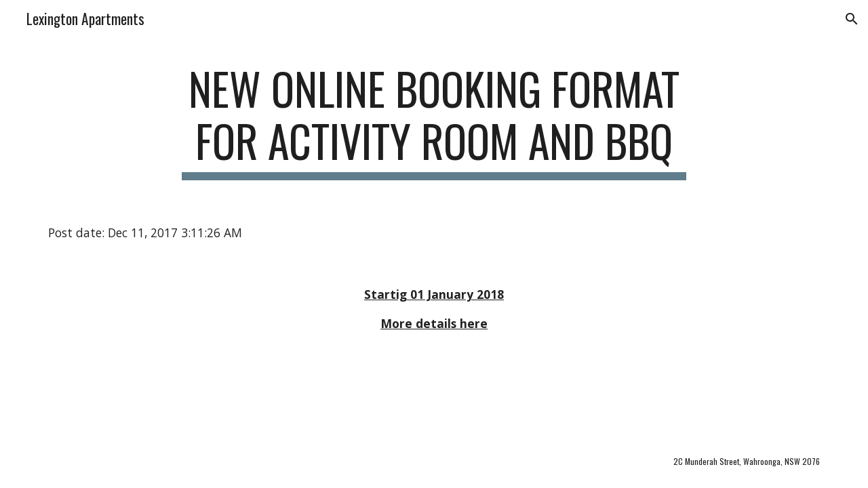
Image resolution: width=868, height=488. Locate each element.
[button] (852, 19)
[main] (434, 121)
